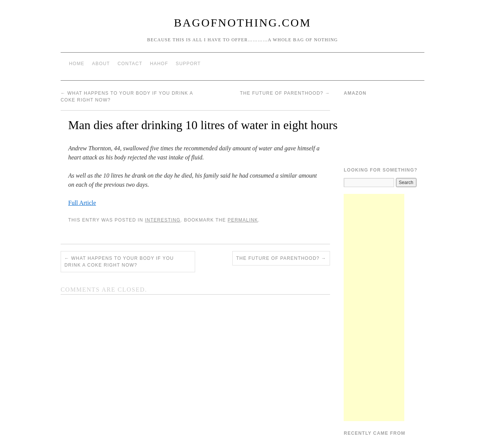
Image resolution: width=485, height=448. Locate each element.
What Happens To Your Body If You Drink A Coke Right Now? (119, 262)
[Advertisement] (374, 308)
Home (77, 64)
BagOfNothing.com (242, 23)
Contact (130, 64)
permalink (243, 220)
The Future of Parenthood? (285, 93)
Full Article (82, 203)
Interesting (163, 220)
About (101, 64)
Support (188, 64)
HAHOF (159, 64)
